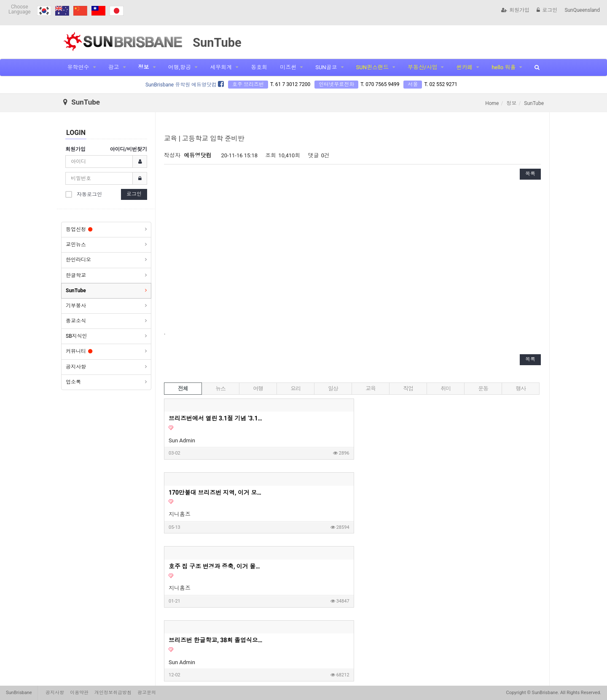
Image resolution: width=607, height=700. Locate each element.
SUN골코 (326, 67)
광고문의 (147, 693)
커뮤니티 (79, 351)
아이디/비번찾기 (129, 149)
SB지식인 (77, 336)
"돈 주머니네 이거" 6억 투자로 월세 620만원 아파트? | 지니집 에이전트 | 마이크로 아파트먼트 (334, 493)
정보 (144, 67)
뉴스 (220, 389)
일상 (333, 389)
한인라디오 (78, 260)
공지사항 (76, 367)
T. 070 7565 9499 (380, 84)
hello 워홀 (504, 67)
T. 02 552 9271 (441, 84)
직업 (408, 389)
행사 (520, 389)
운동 (483, 389)
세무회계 (221, 67)
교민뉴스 (76, 245)
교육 (370, 389)
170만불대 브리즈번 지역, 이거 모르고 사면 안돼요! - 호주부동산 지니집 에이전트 (334, 418)
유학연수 (78, 67)
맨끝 (420, 634)
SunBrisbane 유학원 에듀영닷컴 (185, 85)
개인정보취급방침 (113, 693)
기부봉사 (76, 306)
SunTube (76, 291)
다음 (401, 634)
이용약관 (79, 693)
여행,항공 (180, 67)
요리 (295, 389)
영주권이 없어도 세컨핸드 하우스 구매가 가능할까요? (451, 493)
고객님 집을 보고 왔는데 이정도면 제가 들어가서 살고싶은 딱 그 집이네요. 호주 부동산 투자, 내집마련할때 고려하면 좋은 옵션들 (451, 566)
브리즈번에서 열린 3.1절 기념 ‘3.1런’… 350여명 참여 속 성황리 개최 (217, 418)
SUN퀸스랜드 (372, 67)
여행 (258, 389)
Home (492, 103)
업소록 (73, 382)
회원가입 (515, 10)
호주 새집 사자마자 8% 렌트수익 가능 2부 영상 (217, 566)
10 (385, 634)
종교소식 (76, 321)
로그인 (547, 10)
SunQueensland (582, 10)
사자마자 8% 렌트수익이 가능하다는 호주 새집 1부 (334, 566)
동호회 (259, 67)
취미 (445, 389)
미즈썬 (288, 67)
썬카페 (464, 67)
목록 (530, 174)
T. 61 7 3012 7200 (290, 84)
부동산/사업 (422, 67)
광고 (114, 67)
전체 (183, 389)
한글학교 (76, 275)
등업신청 (79, 229)
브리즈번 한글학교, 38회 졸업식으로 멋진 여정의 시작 (217, 493)
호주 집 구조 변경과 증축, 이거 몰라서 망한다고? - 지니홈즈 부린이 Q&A (451, 418)
